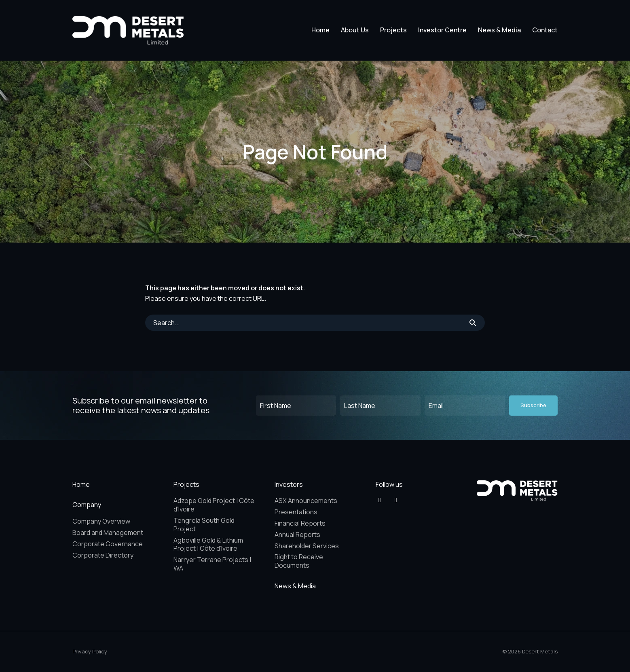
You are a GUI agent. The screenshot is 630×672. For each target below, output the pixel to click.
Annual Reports (297, 535)
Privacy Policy (90, 651)
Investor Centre (442, 30)
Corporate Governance (108, 544)
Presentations (296, 512)
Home (320, 30)
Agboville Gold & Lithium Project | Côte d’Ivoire (208, 544)
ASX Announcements (306, 501)
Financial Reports (300, 523)
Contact (545, 30)
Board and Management (108, 533)
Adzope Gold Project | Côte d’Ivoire (214, 505)
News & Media (499, 30)
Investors (289, 484)
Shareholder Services (307, 546)
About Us (355, 30)
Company (87, 505)
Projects (393, 30)
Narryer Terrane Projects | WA (212, 564)
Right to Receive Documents (299, 561)
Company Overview (101, 521)
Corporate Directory (103, 555)
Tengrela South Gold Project (204, 525)
